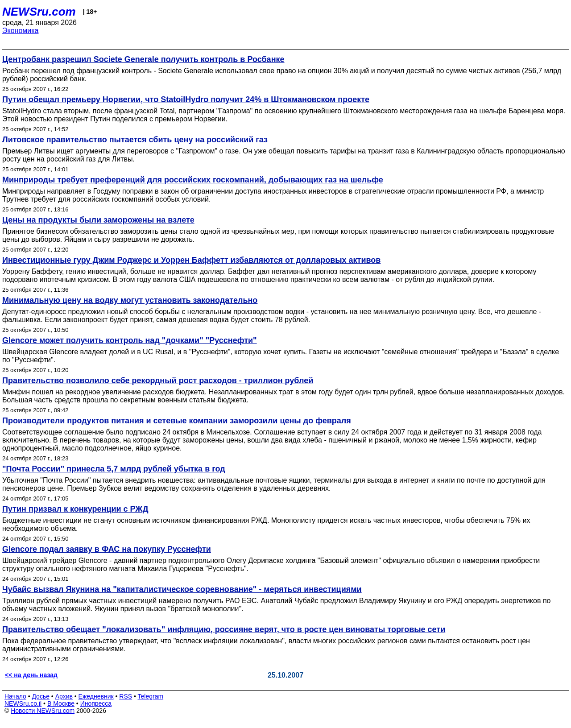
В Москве (61, 703)
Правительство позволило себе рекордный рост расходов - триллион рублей (158, 381)
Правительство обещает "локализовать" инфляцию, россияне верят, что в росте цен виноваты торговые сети (224, 629)
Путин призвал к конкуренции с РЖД (75, 509)
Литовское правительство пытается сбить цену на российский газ (135, 140)
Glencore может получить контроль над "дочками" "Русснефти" (130, 340)
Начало (15, 696)
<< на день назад (31, 675)
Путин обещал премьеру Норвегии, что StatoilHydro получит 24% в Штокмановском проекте (186, 99)
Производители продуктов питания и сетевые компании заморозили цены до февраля (177, 421)
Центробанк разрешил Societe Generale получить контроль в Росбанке (143, 59)
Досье (41, 696)
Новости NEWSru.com (43, 711)
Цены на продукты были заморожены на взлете (98, 220)
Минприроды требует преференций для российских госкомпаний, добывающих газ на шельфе (193, 180)
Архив (64, 696)
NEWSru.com (39, 12)
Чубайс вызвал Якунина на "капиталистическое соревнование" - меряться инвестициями (182, 589)
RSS (126, 696)
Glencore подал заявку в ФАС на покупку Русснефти (107, 549)
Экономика (21, 31)
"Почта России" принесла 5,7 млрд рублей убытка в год (114, 469)
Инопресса (96, 703)
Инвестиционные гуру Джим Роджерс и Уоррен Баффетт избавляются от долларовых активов (191, 260)
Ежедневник (96, 696)
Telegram (151, 696)
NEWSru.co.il (23, 703)
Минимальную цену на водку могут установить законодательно (130, 300)
